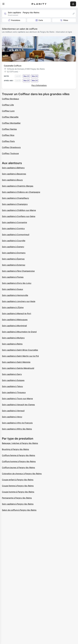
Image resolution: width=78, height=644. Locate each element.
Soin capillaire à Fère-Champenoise (18, 271)
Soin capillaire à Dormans (14, 253)
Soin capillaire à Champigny (15, 204)
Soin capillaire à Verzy (12, 417)
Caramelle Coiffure (13, 66)
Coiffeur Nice (8, 135)
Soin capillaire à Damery (13, 247)
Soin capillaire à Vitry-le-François (17, 423)
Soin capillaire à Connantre (14, 222)
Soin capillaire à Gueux (12, 289)
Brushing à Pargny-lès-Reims (15, 449)
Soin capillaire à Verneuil (13, 411)
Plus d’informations (39, 85)
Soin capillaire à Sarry (12, 374)
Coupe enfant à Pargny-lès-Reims (18, 480)
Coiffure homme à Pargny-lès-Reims (19, 461)
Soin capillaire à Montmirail (14, 326)
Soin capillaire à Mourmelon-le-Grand (19, 332)
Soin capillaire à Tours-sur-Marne (17, 399)
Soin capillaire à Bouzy (12, 180)
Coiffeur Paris (8, 141)
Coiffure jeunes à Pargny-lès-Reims (18, 468)
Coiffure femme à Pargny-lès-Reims (19, 455)
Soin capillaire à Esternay (14, 265)
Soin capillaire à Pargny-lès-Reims (18, 504)
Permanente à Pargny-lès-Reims (17, 498)
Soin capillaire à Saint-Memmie (16, 362)
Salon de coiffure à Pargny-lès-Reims (19, 510)
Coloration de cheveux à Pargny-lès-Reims (22, 474)
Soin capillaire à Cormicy (13, 228)
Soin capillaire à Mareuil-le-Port (17, 313)
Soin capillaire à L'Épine (13, 307)
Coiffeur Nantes (9, 129)
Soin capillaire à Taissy (12, 386)
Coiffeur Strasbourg (11, 147)
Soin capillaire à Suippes (13, 380)
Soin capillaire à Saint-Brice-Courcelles (20, 350)
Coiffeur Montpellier (11, 123)
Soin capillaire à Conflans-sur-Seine (19, 216)
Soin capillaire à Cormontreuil (16, 235)
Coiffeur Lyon (8, 111)
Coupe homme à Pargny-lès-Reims (18, 492)
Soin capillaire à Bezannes (14, 174)
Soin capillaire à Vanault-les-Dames (18, 405)
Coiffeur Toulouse (10, 153)
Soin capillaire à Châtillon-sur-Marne (19, 210)
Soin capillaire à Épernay (13, 259)
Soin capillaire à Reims (12, 344)
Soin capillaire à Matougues (15, 320)
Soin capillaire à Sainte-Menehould (18, 368)
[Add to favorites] (73, 40)
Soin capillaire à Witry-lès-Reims (17, 429)
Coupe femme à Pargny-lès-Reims (18, 486)
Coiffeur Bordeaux (10, 99)
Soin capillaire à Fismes (13, 277)
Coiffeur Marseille (10, 117)
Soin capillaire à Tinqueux (14, 392)
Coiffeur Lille (8, 105)
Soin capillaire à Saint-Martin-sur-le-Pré (20, 356)
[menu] (3, 4)
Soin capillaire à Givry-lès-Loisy (17, 283)
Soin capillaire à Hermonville (15, 295)
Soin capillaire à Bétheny (13, 168)
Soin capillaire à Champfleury (15, 198)
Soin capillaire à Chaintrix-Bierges (18, 186)
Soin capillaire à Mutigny (13, 338)
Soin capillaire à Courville (14, 241)
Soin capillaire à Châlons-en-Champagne (21, 192)
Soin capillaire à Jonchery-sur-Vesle (19, 301)
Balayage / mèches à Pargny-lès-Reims (20, 443)
